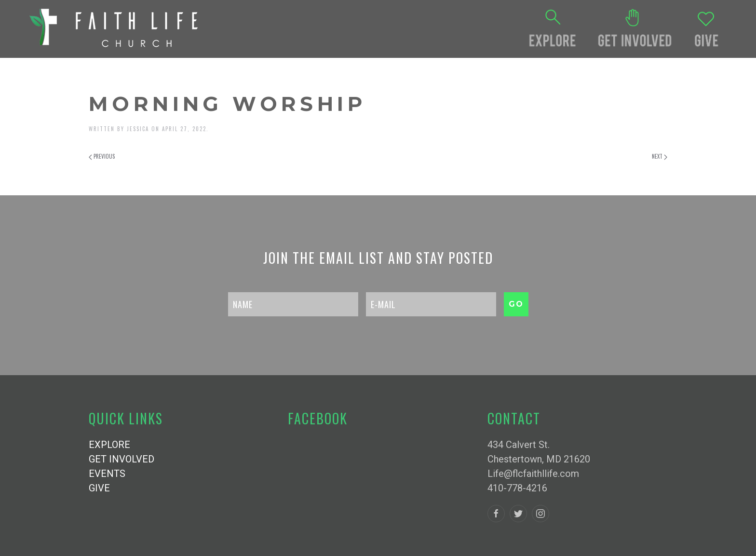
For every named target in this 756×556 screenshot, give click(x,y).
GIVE (99, 488)
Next (660, 156)
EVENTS (107, 474)
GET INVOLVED (121, 459)
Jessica (138, 129)
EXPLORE (109, 445)
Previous (102, 156)
